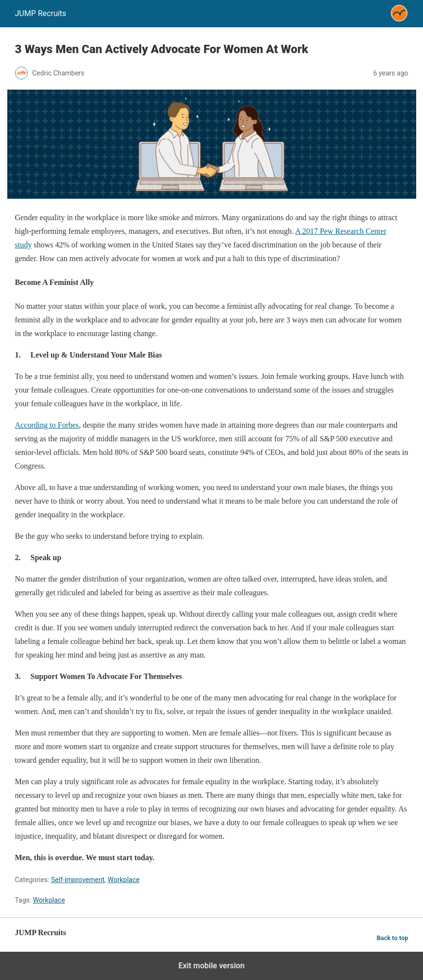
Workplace (124, 880)
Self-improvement (78, 880)
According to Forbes (47, 425)
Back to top (393, 938)
